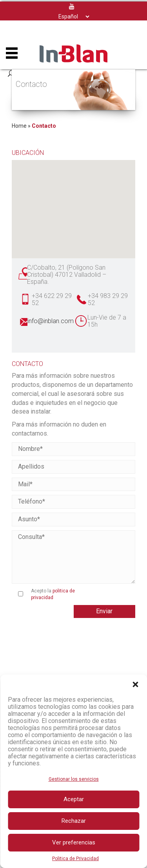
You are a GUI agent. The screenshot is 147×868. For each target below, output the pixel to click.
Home (19, 126)
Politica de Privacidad (75, 859)
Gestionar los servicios (74, 779)
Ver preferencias (74, 842)
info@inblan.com (51, 321)
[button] (135, 684)
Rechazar (74, 821)
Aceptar (74, 799)
